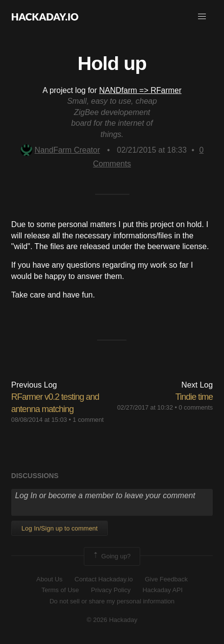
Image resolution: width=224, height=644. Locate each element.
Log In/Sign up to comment (60, 528)
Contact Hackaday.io (104, 579)
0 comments (196, 407)
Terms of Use (60, 590)
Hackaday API (163, 590)
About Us (49, 579)
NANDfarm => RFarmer (140, 90)
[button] (202, 17)
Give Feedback (166, 579)
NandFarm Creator (60, 150)
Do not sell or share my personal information (112, 601)
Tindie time (194, 397)
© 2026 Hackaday (112, 620)
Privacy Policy (111, 590)
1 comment (88, 420)
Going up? (111, 556)
